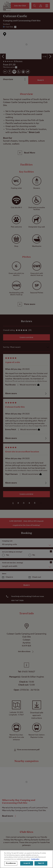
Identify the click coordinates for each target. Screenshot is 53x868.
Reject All (41, 863)
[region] (26, 859)
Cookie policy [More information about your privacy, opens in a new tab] (35, 859)
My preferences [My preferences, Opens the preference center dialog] (11, 863)
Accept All (27, 863)
